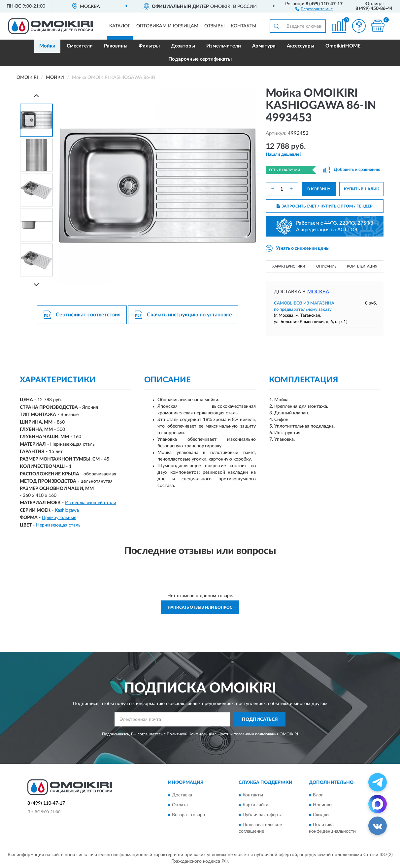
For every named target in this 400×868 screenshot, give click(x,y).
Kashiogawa (67, 510)
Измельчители (224, 46)
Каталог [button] (120, 26)
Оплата (180, 805)
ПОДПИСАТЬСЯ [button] (260, 720)
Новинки (322, 805)
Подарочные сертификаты (200, 59)
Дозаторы (183, 46)
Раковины (116, 46)
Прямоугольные (59, 518)
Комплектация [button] (362, 266)
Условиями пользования (256, 734)
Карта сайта (255, 805)
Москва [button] (318, 292)
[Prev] (36, 96)
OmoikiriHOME (343, 46)
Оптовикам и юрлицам (167, 26)
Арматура (264, 46)
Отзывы (215, 26)
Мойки (47, 46)
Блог (318, 795)
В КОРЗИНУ (319, 189)
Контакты (244, 26)
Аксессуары (300, 46)
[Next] (36, 285)
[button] (314, 9)
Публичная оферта (263, 815)
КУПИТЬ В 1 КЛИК (361, 189)
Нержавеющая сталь (58, 525)
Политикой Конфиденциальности (198, 734)
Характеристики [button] (289, 266)
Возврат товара (188, 815)
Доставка (182, 795)
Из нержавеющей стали (91, 503)
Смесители (80, 46)
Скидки (321, 815)
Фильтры (149, 46)
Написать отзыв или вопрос (200, 607)
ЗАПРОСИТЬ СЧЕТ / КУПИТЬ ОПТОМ (325, 206)
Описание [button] (326, 266)
